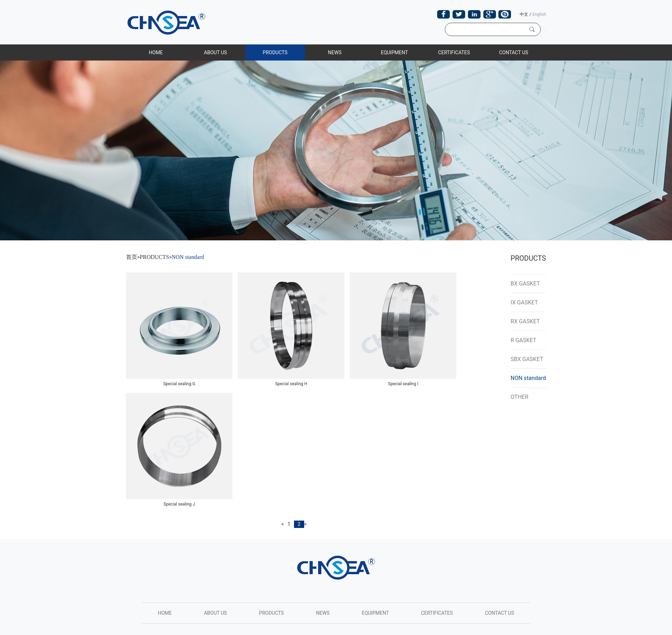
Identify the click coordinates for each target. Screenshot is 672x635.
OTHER (520, 397)
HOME (156, 52)
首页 (132, 257)
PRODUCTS (275, 52)
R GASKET (524, 340)
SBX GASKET (527, 359)
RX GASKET (525, 321)
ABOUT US (216, 52)
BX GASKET (525, 284)
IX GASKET (524, 302)
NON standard (188, 257)
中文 (524, 14)
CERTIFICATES (454, 52)
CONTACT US (514, 52)
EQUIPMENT (394, 52)
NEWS (335, 52)
